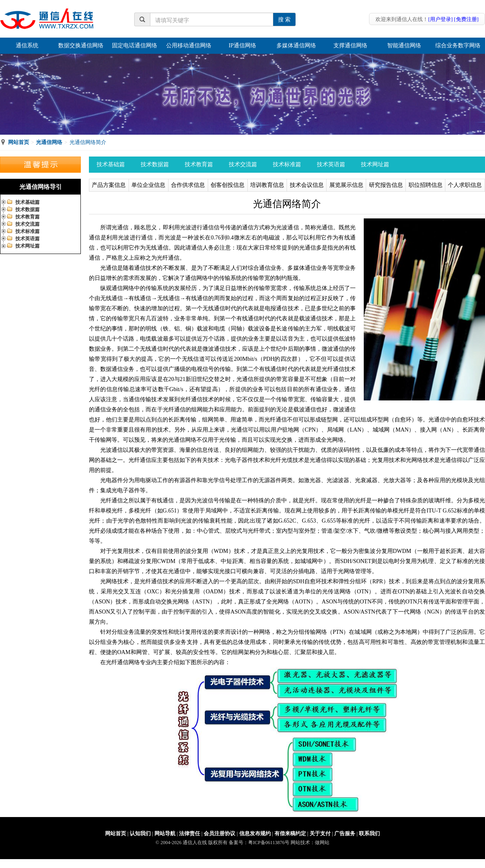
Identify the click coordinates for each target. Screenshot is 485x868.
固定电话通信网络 (135, 46)
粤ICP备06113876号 (269, 843)
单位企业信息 (148, 185)
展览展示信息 (346, 185)
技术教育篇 (27, 217)
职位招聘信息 (426, 185)
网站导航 (165, 833)
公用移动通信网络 (189, 46)
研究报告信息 (386, 185)
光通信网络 (49, 142)
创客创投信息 (228, 185)
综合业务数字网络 (458, 46)
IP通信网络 (242, 46)
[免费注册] (466, 19)
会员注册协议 (219, 833)
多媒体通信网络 (296, 46)
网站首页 (19, 142)
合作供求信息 (188, 185)
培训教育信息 (267, 185)
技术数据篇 (27, 210)
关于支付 (320, 833)
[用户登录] (440, 19)
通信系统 (27, 46)
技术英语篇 (27, 239)
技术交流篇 (27, 224)
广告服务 (345, 833)
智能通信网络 (404, 46)
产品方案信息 (109, 185)
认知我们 (140, 833)
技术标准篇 (27, 231)
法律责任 (190, 833)
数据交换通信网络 (81, 46)
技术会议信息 (307, 185)
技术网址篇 (27, 246)
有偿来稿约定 (290, 833)
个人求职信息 (465, 185)
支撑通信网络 (350, 46)
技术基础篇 (27, 202)
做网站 (322, 843)
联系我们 (369, 833)
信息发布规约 (255, 833)
